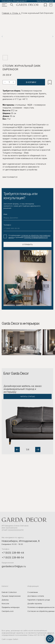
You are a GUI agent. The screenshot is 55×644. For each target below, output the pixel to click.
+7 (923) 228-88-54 (13, 557)
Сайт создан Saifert (10, 639)
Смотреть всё (8, 611)
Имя (5, 214)
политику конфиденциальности (36, 237)
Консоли (5, 603)
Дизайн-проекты (35, 603)
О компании (33, 592)
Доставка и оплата (36, 596)
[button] (27, 411)
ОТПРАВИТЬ (28, 244)
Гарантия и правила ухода (39, 600)
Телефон (7, 225)
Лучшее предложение (11, 596)
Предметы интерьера (11, 607)
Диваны (5, 600)
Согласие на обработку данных (41, 611)
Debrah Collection (9, 592)
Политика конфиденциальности (41, 607)
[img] (28, 5)
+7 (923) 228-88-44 (13, 553)
